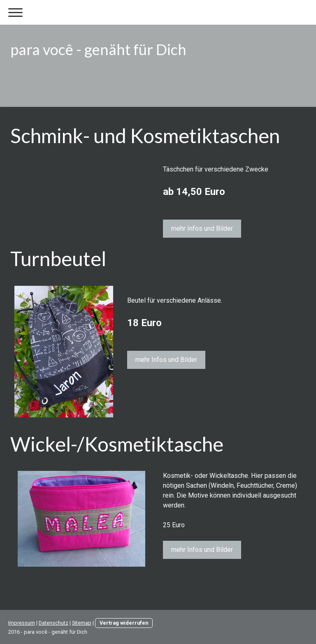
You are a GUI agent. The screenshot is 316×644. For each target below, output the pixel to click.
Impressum (22, 623)
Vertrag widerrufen (124, 623)
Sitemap (82, 623)
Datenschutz (53, 623)
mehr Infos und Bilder (202, 228)
